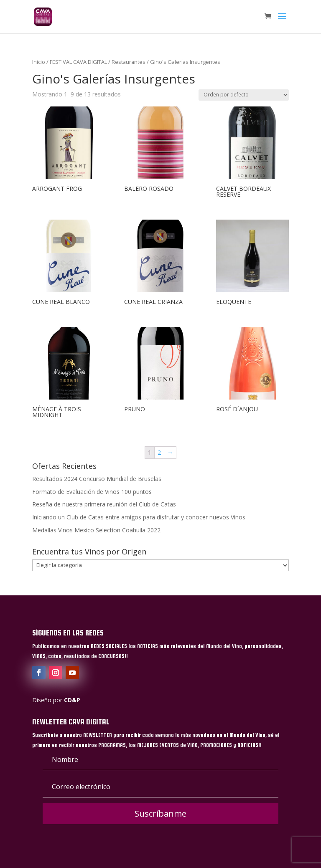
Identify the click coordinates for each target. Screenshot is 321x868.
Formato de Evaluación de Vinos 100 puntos (92, 492)
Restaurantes (129, 62)
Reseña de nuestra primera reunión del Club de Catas (104, 504)
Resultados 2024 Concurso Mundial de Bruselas (97, 479)
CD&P (72, 700)
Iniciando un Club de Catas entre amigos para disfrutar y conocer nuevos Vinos (139, 517)
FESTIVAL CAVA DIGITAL (78, 62)
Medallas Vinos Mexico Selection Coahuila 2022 (96, 530)
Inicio (39, 62)
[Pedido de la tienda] (244, 95)
